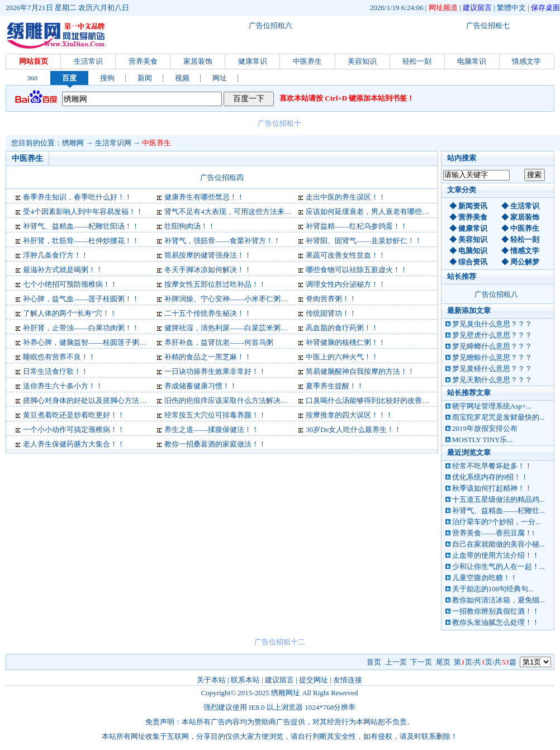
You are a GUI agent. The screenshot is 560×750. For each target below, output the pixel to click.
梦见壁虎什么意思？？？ (492, 335)
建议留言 (477, 8)
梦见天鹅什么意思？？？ (492, 380)
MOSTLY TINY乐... (482, 440)
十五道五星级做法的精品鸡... (499, 499)
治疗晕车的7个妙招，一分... (497, 522)
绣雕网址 (286, 693)
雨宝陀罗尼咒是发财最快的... (499, 417)
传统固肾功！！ (331, 313)
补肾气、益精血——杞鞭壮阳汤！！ (81, 226)
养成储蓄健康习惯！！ (201, 386)
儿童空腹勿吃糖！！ (485, 578)
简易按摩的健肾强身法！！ (208, 255)
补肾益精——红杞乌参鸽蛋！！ (357, 226)
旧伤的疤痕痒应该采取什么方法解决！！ (230, 400)
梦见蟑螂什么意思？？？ (492, 346)
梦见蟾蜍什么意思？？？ (492, 357)
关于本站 (211, 680)
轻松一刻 (417, 61)
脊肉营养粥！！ (331, 299)
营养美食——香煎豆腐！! (493, 533)
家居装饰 (198, 61)
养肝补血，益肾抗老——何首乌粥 (219, 342)
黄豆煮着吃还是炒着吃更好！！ (74, 415)
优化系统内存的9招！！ (490, 477)
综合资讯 (473, 262)
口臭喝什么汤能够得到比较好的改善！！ (371, 400)
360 (32, 78)
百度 (69, 78)
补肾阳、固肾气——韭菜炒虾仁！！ (364, 241)
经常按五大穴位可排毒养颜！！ (215, 415)
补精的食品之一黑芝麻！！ (208, 357)
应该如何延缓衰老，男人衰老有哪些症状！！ (378, 212)
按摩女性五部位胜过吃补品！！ (215, 284)
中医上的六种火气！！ (342, 357)
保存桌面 (545, 8)
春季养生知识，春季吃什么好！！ (77, 197)
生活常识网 (113, 143)
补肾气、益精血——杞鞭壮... (499, 511)
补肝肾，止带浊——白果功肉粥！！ (81, 328)
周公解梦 (525, 262)
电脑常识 (472, 61)
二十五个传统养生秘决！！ (208, 313)
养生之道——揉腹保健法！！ (212, 429)
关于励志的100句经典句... (493, 589)
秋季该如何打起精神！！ (492, 488)
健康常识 (253, 61)
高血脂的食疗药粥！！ (342, 328)
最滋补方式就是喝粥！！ (63, 270)
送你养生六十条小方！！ (63, 386)
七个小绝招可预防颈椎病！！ (70, 284)
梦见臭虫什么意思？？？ (492, 324)
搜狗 (107, 78)
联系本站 (245, 680)
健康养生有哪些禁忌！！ (204, 197)
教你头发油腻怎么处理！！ (496, 622)
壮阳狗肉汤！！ (190, 226)
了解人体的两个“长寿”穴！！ (70, 313)
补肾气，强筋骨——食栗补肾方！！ (222, 241)
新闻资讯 (473, 206)
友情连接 (348, 680)
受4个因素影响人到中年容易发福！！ (83, 212)
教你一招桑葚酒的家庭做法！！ (215, 444)
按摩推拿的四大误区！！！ (349, 415)
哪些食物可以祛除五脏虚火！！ (357, 270)
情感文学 (526, 61)
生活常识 (88, 61)
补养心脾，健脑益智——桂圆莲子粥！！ (88, 342)
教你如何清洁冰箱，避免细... (499, 600)
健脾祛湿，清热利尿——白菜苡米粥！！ (230, 328)
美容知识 (362, 61)
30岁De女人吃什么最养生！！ (353, 429)
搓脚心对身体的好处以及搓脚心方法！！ (88, 400)
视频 (182, 78)
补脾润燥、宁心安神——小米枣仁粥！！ (230, 299)
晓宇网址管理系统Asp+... (492, 406)
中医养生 (307, 61)
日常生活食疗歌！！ (56, 371)
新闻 (145, 78)
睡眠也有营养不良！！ (59, 357)
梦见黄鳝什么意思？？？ (492, 369)
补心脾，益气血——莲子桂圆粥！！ (81, 299)
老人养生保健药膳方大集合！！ (74, 444)
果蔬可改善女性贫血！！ (346, 255)
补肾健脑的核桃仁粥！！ (346, 342)
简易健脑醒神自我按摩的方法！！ (360, 371)
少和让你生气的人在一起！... (499, 566)
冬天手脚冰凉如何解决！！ (208, 270)
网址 (220, 78)
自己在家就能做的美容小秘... (499, 544)
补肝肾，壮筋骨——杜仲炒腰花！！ (81, 241)
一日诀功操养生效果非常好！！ (215, 371)
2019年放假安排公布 (485, 428)
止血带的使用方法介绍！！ (496, 555)
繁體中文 (511, 8)
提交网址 (314, 680)
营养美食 (143, 61)
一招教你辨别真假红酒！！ (496, 611)
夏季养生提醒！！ (335, 386)
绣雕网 (73, 143)
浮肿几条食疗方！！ (56, 255)
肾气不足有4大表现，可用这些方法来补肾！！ (239, 212)
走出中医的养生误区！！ (346, 197)
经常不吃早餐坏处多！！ (492, 466)
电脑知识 (473, 251)
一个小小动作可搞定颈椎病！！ (74, 429)
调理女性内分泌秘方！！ (346, 284)
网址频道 (443, 8)
